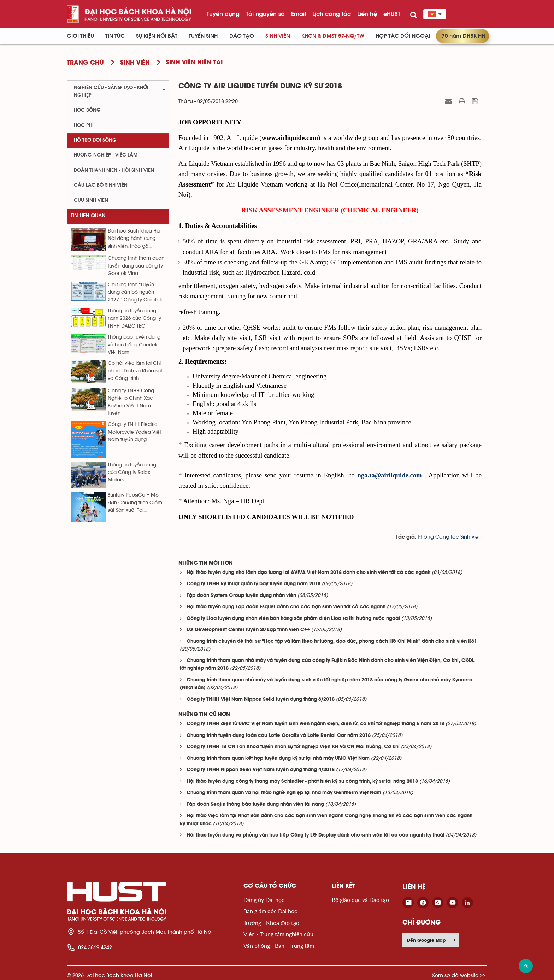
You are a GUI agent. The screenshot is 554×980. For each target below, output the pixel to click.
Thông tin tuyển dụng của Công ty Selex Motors (132, 473)
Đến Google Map (431, 940)
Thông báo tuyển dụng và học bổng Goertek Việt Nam (134, 345)
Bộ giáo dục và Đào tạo (360, 900)
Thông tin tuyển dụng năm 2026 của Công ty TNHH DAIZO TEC (134, 319)
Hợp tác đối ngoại (403, 36)
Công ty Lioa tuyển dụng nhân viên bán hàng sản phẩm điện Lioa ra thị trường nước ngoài (293, 619)
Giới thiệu (80, 36)
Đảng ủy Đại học (264, 900)
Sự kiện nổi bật (157, 36)
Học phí (84, 125)
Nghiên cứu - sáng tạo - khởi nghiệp (111, 91)
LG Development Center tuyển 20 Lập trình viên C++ (248, 630)
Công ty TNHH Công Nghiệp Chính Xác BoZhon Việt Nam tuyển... (131, 402)
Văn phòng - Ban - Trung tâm (279, 946)
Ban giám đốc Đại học (270, 911)
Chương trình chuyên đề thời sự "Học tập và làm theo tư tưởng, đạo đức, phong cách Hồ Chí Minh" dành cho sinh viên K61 (332, 642)
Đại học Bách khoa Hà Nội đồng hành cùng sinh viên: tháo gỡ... (134, 239)
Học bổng (87, 110)
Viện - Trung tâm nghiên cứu (278, 934)
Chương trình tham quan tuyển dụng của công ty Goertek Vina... (136, 266)
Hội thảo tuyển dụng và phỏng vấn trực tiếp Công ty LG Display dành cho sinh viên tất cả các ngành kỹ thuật (316, 835)
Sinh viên (278, 36)
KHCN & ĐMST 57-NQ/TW (333, 36)
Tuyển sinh (203, 36)
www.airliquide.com (290, 138)
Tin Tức (115, 36)
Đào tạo (242, 36)
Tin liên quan (88, 216)
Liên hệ (367, 14)
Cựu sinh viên (91, 200)
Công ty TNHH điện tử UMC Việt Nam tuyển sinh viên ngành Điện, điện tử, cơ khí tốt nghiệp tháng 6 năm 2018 (315, 724)
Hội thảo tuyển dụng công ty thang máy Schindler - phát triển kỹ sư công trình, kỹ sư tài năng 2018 (302, 782)
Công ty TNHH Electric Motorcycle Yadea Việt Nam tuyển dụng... (134, 432)
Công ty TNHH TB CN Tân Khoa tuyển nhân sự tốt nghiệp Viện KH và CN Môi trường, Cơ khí (293, 747)
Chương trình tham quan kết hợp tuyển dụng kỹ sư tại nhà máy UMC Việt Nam (278, 759)
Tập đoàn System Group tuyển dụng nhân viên (241, 596)
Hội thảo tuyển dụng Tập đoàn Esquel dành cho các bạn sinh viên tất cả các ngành (286, 607)
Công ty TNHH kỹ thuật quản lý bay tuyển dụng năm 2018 (254, 584)
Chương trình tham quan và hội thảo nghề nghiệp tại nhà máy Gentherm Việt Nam (284, 793)
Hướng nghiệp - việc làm (106, 155)
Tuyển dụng (223, 14)
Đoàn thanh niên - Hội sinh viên (114, 170)
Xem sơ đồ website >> (459, 975)
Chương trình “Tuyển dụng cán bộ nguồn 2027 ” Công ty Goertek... (137, 292)
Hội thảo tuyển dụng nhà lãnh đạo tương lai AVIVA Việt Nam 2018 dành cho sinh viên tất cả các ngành (308, 573)
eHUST (392, 14)
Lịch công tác (332, 14)
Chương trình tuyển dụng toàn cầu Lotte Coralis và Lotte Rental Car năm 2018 (279, 736)
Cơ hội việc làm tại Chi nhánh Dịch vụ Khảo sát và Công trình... (135, 371)
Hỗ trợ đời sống (95, 140)
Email (299, 14)
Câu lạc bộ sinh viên (101, 185)
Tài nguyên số (265, 14)
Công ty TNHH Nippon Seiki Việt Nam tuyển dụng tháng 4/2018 (261, 770)
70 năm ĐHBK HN (464, 36)
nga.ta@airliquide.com (389, 475)
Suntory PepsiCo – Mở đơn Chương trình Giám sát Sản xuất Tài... (135, 503)
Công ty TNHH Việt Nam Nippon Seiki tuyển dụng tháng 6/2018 (261, 700)
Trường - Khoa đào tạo (271, 923)
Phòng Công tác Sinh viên (450, 537)
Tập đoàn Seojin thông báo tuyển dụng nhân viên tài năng (255, 805)
